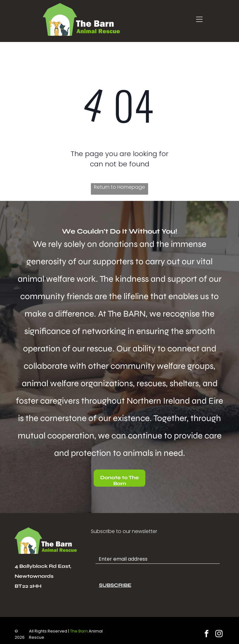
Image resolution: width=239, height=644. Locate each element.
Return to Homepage (119, 187)
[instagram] (219, 634)
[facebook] (206, 634)
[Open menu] (199, 19)
